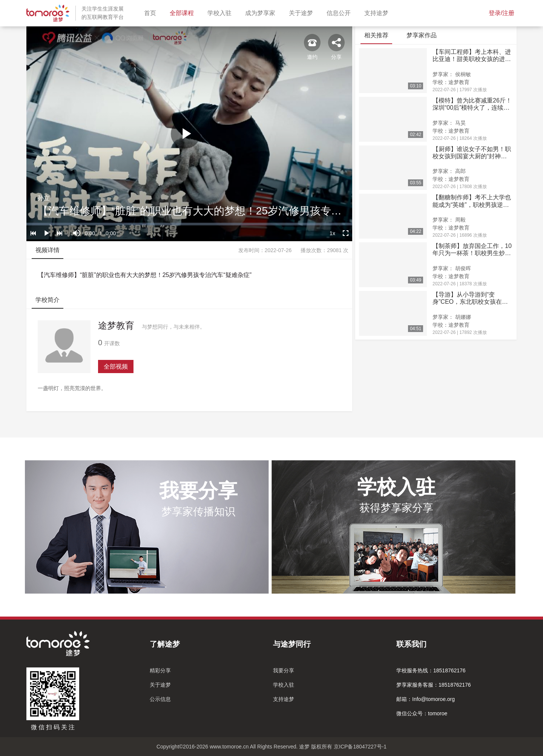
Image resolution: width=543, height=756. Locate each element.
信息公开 (340, 12)
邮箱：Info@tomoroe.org (426, 699)
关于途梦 (302, 12)
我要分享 (284, 670)
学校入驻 (221, 12)
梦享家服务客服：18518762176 (434, 685)
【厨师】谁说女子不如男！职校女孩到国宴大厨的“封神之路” (472, 153)
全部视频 (116, 367)
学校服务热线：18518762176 (431, 670)
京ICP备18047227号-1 (360, 747)
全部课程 (183, 12)
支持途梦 (378, 12)
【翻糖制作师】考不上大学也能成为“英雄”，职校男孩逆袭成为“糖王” (472, 201)
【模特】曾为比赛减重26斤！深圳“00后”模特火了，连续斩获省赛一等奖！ (472, 104)
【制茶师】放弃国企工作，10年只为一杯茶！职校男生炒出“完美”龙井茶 (472, 250)
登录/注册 (502, 13)
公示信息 (160, 699)
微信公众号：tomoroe (422, 713)
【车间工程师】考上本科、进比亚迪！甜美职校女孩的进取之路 (472, 56)
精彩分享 (160, 670)
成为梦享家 (262, 12)
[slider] (189, 224)
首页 (152, 12)
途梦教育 (116, 325)
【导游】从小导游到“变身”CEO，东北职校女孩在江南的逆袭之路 (470, 298)
